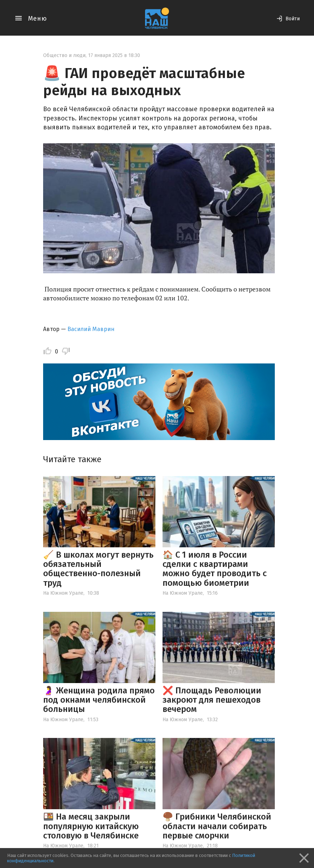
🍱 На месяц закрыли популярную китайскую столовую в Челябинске (91, 826)
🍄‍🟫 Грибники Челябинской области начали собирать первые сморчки (217, 826)
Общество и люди (64, 55)
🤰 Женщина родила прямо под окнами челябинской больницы (99, 700)
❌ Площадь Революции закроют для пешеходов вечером (212, 700)
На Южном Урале (63, 593)
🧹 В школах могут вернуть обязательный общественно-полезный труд (98, 569)
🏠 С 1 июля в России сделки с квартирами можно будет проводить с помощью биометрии (215, 569)
